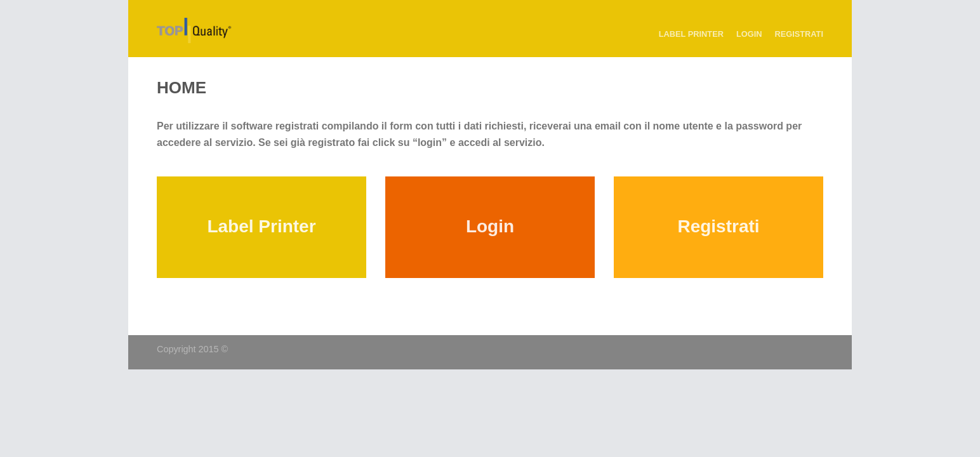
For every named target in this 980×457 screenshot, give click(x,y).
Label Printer (691, 34)
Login (749, 34)
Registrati (799, 34)
